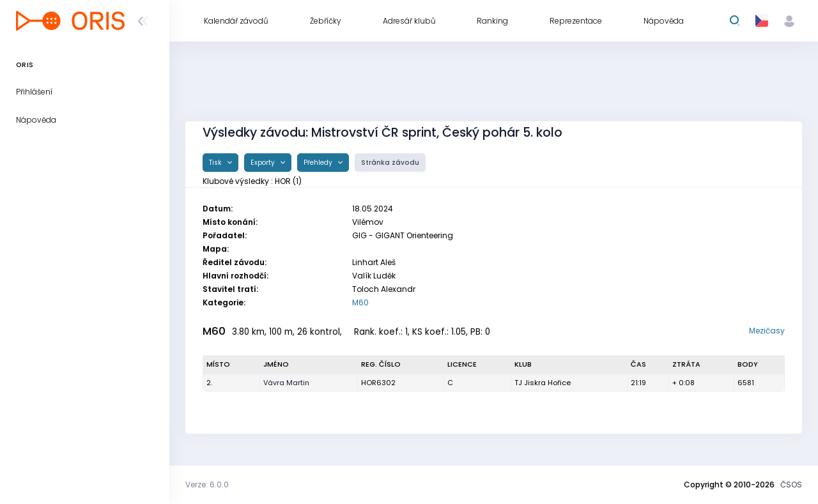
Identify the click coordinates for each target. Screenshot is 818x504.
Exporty (264, 163)
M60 (360, 302)
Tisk (216, 163)
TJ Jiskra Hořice (543, 383)
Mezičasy (767, 331)
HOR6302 (378, 383)
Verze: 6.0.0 (207, 485)
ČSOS (791, 485)
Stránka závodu (390, 163)
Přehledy (319, 163)
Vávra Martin (286, 383)
